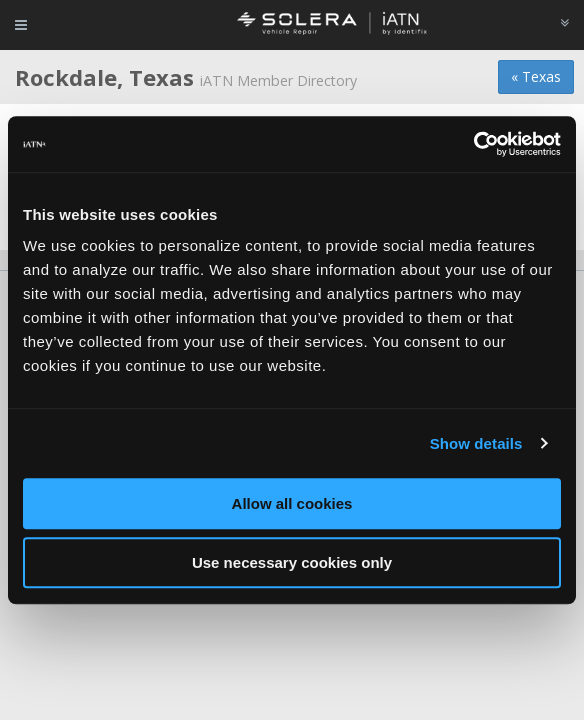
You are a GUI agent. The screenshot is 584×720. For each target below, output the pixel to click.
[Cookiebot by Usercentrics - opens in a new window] (473, 144)
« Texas (536, 76)
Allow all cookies (292, 503)
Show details (476, 443)
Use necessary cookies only (292, 562)
